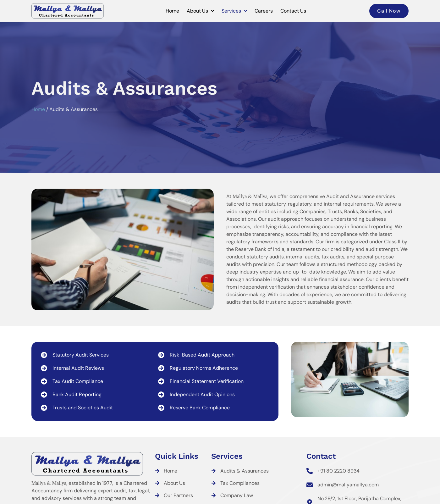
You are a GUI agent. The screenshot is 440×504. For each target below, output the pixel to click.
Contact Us (293, 11)
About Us (200, 11)
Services (234, 11)
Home (172, 11)
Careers (264, 11)
